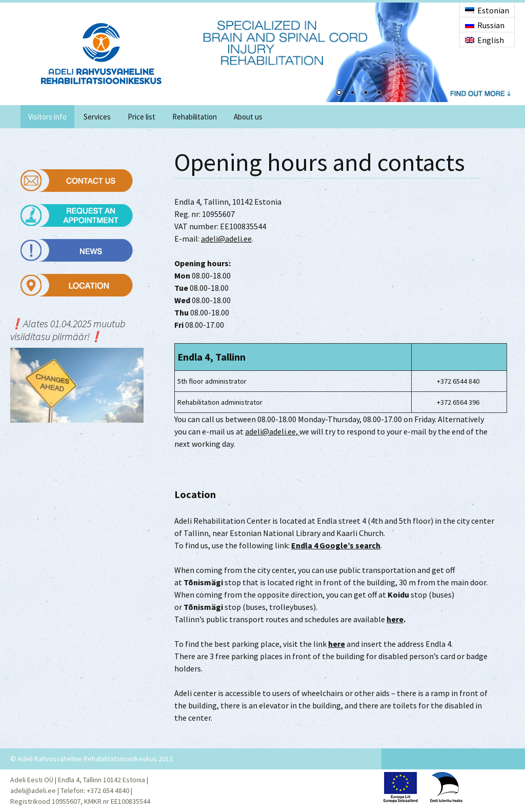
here (395, 619)
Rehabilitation (195, 117)
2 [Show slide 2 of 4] (352, 93)
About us (248, 117)
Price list (142, 117)
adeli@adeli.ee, (272, 431)
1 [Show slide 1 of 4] (339, 93)
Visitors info (47, 117)
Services (97, 117)
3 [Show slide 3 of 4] (366, 93)
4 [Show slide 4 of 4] (379, 93)
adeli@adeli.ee (226, 239)
